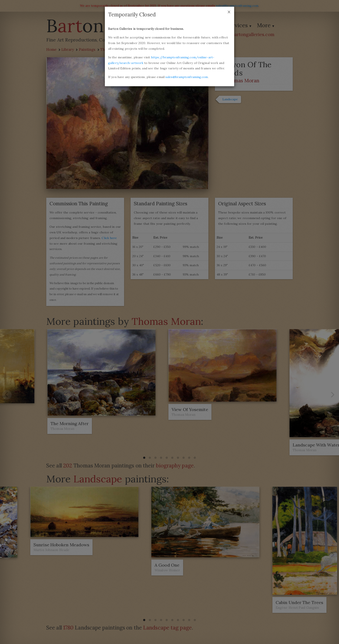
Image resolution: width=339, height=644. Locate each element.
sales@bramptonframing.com (187, 77)
